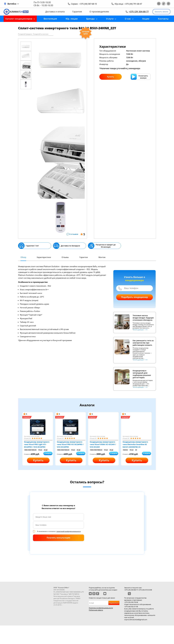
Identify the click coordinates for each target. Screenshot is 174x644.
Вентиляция (50, 19)
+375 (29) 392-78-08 (131, 602)
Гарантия (77, 12)
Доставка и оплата (55, 12)
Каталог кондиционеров (19, 19)
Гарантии (84, 257)
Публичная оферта (96, 610)
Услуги (110, 19)
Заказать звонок (161, 12)
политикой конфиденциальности (69, 531)
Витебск (13, 4)
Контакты (163, 19)
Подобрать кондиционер (135, 297)
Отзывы (65, 257)
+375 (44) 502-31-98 (131, 607)
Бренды (91, 19)
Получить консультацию (58, 538)
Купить (111, 77)
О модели (48, 453)
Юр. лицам (72, 19)
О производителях (99, 12)
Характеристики (44, 257)
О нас (128, 19)
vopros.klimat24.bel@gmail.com (136, 620)
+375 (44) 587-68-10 (88, 4)
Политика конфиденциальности (101, 608)
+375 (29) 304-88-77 (139, 12)
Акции (146, 19)
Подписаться (114, 603)
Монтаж (102, 257)
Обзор (23, 257)
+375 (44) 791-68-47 (133, 4)
